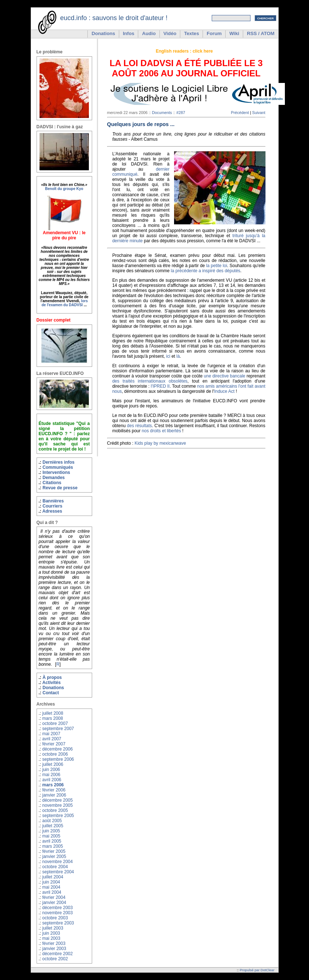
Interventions (56, 472)
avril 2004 (52, 892)
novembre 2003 (58, 913)
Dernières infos (59, 462)
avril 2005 (52, 841)
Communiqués (58, 467)
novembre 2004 (58, 862)
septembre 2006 (58, 759)
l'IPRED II (160, 386)
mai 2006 (51, 775)
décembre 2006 (58, 749)
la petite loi (217, 266)
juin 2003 (51, 933)
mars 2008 (53, 718)
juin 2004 (51, 882)
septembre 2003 (58, 923)
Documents (162, 113)
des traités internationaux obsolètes (150, 381)
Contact (51, 693)
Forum (214, 33)
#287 (181, 113)
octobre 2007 (55, 723)
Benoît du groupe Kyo (64, 189)
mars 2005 (53, 846)
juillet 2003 (53, 928)
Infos (129, 33)
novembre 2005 (58, 805)
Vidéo (170, 33)
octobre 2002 (55, 959)
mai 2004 (51, 887)
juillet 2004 (53, 877)
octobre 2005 (55, 810)
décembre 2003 (58, 908)
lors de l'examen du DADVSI (65, 303)
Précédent (240, 113)
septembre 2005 (58, 816)
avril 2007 (52, 739)
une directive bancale (224, 376)
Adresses (52, 511)
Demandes (54, 478)
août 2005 (52, 821)
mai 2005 (51, 836)
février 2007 (54, 744)
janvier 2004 (54, 903)
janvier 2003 (54, 949)
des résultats (139, 426)
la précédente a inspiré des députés (206, 271)
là (178, 356)
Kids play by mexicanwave (160, 443)
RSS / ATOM (261, 33)
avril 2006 (52, 780)
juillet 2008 (53, 713)
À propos (52, 677)
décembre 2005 (58, 800)
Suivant (259, 113)
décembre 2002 (58, 954)
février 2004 (54, 897)
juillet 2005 (53, 826)
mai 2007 (51, 734)
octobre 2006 (55, 754)
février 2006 (54, 790)
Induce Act (224, 391)
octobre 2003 (55, 918)
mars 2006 (53, 785)
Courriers (52, 506)
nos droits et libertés (161, 431)
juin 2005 (51, 831)
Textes (191, 33)
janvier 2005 (54, 856)
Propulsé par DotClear (257, 970)
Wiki (234, 33)
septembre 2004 (58, 872)
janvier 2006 (54, 795)
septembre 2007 (58, 729)
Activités (52, 683)
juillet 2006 (53, 764)
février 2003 (54, 943)
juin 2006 (51, 770)
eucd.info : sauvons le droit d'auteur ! (114, 18)
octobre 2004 (55, 867)
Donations (103, 33)
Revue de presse (60, 488)
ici (168, 356)
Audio (149, 33)
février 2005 (54, 851)
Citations (52, 483)
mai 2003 (51, 938)
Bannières (53, 501)
